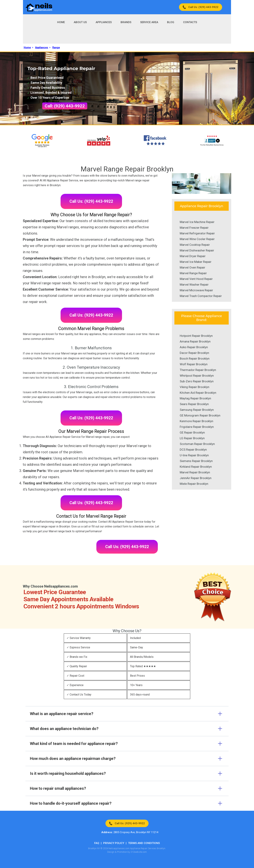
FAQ (97, 843)
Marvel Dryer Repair (193, 256)
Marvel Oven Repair (192, 267)
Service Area (149, 22)
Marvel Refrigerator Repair (197, 233)
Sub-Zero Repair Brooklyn (197, 381)
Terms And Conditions (144, 843)
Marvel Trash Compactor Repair (201, 296)
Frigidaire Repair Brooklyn (197, 427)
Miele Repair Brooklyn (194, 484)
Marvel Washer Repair (194, 285)
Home (61, 22)
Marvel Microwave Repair (196, 290)
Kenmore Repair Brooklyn (196, 421)
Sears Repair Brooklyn (194, 404)
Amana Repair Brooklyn (195, 341)
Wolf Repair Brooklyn (194, 364)
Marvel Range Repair (193, 273)
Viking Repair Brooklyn (195, 387)
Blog (171, 22)
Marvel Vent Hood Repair (196, 279)
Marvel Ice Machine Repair (197, 222)
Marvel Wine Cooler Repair (197, 239)
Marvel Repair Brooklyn (195, 472)
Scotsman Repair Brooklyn (197, 444)
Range (56, 47)
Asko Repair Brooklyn (194, 347)
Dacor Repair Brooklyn (194, 353)
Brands (126, 22)
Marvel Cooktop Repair (195, 245)
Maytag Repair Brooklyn (195, 398)
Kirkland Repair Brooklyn (196, 467)
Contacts (190, 22)
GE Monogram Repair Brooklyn (200, 415)
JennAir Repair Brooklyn (196, 478)
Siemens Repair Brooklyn (196, 461)
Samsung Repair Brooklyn (197, 410)
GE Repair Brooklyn (192, 432)
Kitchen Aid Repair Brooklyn (198, 393)
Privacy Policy (114, 843)
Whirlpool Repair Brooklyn (197, 376)
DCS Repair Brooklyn (193, 450)
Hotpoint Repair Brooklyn (196, 336)
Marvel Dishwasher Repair (197, 250)
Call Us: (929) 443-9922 (203, 7)
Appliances (104, 22)
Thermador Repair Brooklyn (198, 370)
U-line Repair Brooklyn (194, 455)
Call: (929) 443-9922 (65, 106)
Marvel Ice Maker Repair (196, 262)
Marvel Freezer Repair (194, 228)
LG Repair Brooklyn (192, 438)
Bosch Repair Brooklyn (195, 359)
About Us (80, 22)
